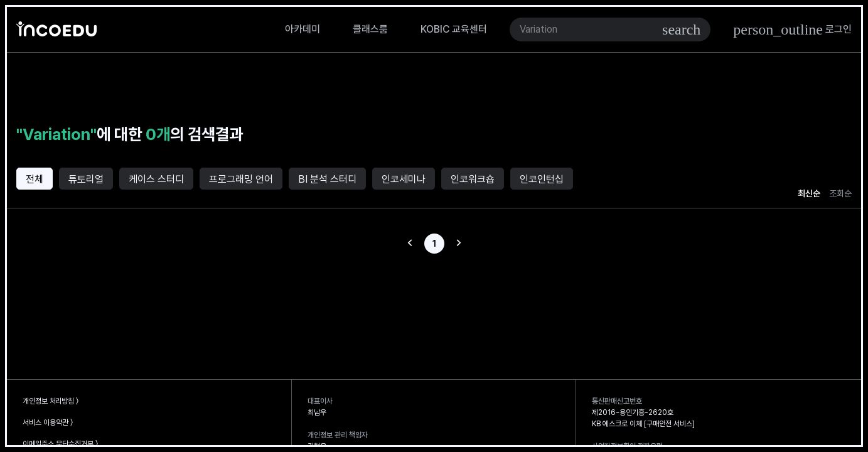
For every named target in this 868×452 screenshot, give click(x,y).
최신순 (809, 193)
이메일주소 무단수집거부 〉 (60, 444)
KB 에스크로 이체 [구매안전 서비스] (643, 424)
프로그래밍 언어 (241, 179)
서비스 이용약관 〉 (48, 422)
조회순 (840, 193)
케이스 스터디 (156, 179)
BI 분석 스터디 (327, 179)
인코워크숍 (473, 179)
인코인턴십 (542, 179)
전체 (35, 179)
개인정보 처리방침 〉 (51, 401)
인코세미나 (404, 179)
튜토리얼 (86, 179)
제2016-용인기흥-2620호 (633, 412)
